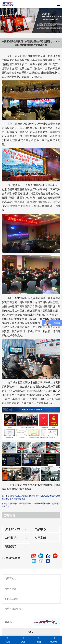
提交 (31, 632)
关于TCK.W (13, 529)
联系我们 (11, 547)
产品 (23, 640)
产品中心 (40, 529)
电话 (8, 640)
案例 (39, 640)
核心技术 (11, 538)
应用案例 (40, 538)
